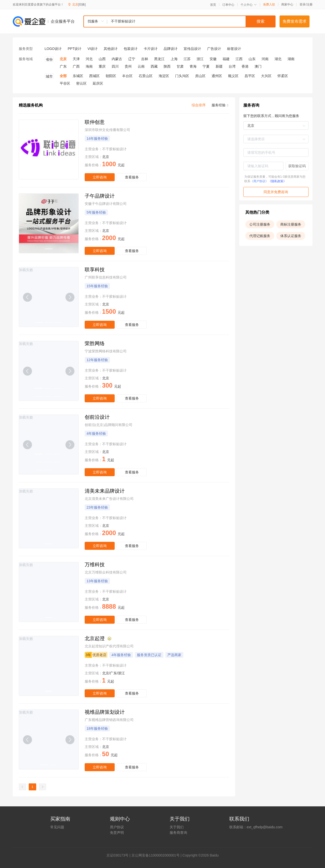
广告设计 (214, 49)
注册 (310, 4)
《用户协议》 (259, 181)
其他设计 (111, 49)
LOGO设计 (53, 49)
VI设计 (93, 49)
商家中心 (287, 4)
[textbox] (191, 21)
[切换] (82, 4)
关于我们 (177, 827)
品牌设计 (171, 49)
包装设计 (131, 49)
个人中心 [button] (249, 5)
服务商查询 (178, 833)
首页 (213, 5)
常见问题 (57, 827)
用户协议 (117, 827)
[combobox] (179, 21)
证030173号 (119, 855)
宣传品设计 (192, 49)
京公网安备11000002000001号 (156, 855)
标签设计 (234, 49)
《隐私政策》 (277, 181)
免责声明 (117, 833)
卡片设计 (151, 49)
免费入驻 (269, 4)
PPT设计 (75, 49)
